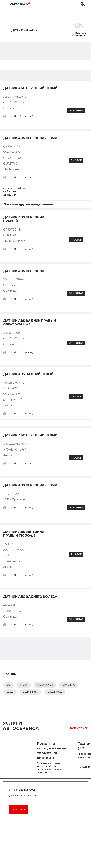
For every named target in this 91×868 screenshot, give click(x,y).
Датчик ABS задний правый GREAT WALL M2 (30, 323)
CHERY (24, 685)
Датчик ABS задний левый (28, 374)
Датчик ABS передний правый (24, 219)
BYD (8, 685)
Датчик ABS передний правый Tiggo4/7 (24, 534)
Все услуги (79, 728)
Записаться (19, 809)
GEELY (10, 692)
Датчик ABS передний (24, 271)
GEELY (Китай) (30, 692)
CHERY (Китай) (45, 685)
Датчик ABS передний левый (30, 138)
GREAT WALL (55, 692)
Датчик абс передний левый (30, 88)
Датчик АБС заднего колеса (30, 597)
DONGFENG (69, 685)
